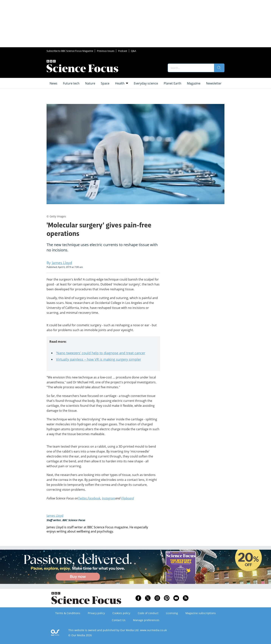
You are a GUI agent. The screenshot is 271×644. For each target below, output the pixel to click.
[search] (219, 68)
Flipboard (127, 498)
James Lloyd (55, 516)
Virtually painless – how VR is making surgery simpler (99, 359)
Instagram (109, 498)
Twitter (82, 498)
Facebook (94, 498)
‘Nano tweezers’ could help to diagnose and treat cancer (101, 353)
